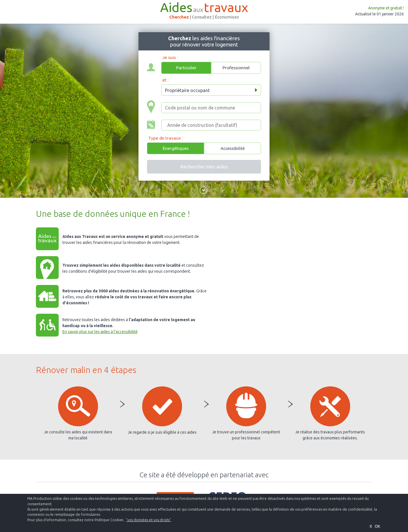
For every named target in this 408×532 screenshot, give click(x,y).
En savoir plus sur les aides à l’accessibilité (100, 332)
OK (377, 526)
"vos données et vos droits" (148, 520)
